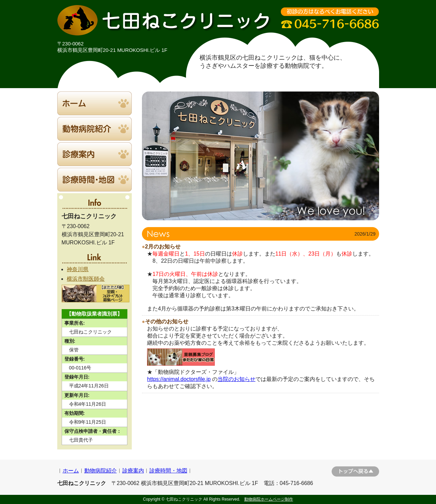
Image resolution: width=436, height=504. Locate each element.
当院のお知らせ (236, 379)
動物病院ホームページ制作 (269, 499)
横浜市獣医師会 (86, 279)
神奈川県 (78, 269)
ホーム (71, 471)
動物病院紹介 (101, 471)
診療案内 (133, 471)
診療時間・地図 (168, 471)
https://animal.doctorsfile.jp (179, 379)
